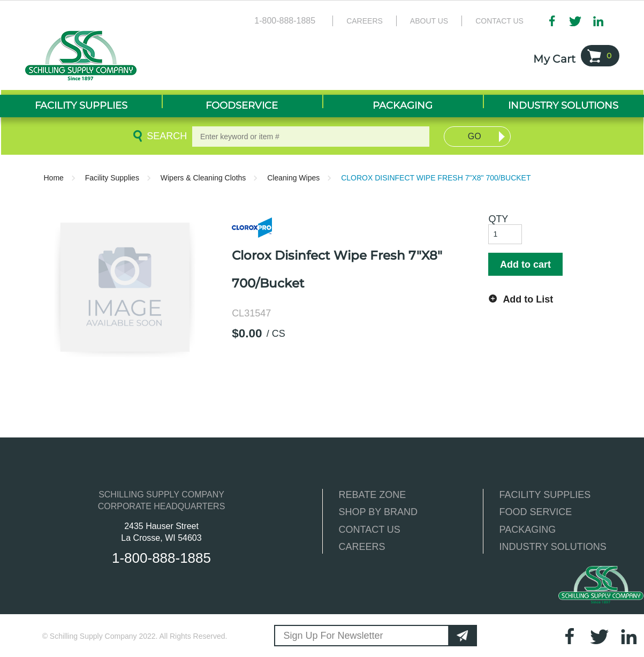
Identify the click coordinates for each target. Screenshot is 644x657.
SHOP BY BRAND (378, 512)
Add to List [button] (528, 299)
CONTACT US (370, 530)
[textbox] (311, 137)
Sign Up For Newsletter (334, 636)
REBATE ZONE (373, 495)
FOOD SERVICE (536, 512)
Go (475, 136)
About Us (429, 21)
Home (54, 178)
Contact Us (499, 21)
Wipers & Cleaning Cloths (203, 178)
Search (165, 136)
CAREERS (362, 547)
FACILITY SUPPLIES (545, 495)
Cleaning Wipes (293, 178)
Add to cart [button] (525, 265)
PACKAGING (528, 530)
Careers (365, 21)
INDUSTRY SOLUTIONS (553, 547)
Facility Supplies (112, 178)
